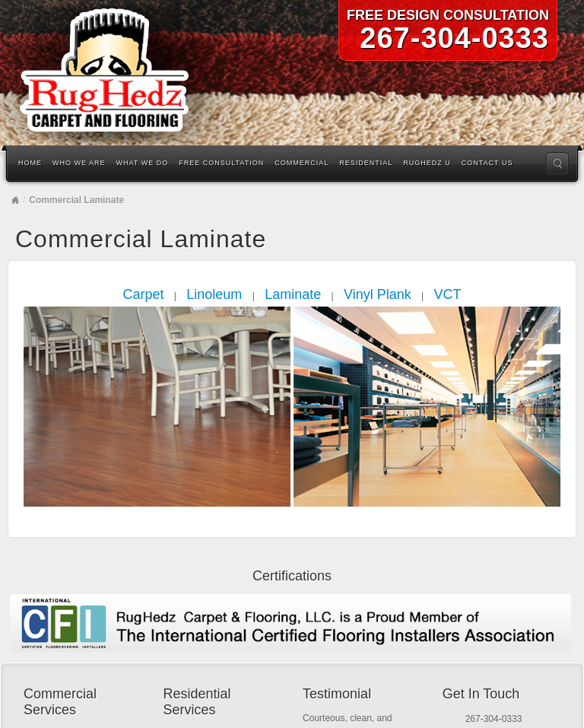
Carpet (143, 294)
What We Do (143, 163)
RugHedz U (427, 163)
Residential (366, 163)
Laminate (293, 294)
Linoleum (214, 294)
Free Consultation (221, 163)
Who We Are (79, 163)
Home (30, 163)
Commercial (302, 163)
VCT (448, 294)
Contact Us (487, 163)
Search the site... (557, 164)
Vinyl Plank (378, 294)
